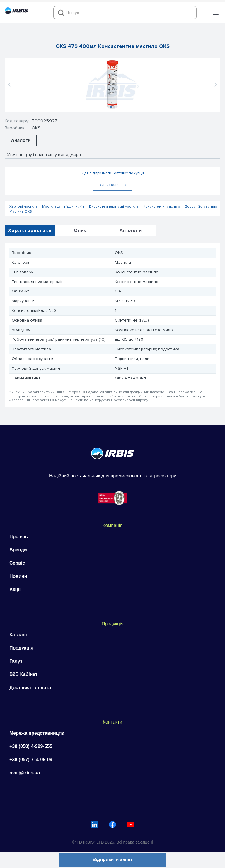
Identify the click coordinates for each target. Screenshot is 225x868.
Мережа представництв (37, 733)
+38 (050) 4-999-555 (31, 746)
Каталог (18, 635)
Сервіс (17, 563)
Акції (15, 589)
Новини (18, 576)
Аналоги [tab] (131, 231)
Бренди (18, 550)
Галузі (17, 661)
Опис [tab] (80, 231)
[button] (216, 13)
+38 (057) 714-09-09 (31, 759)
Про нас (19, 537)
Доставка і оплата (30, 688)
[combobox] (125, 13)
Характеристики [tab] (30, 231)
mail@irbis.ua (25, 773)
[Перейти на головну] (16, 12)
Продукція (21, 648)
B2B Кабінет (23, 674)
